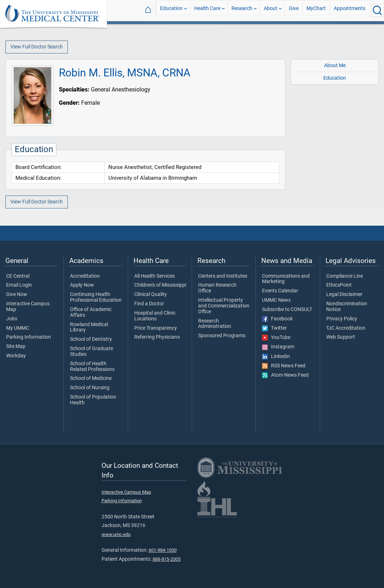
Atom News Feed (285, 375)
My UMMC (18, 328)
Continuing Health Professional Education (96, 297)
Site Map (16, 347)
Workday (16, 356)
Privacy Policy (342, 319)
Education (171, 10)
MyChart (316, 10)
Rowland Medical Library (89, 328)
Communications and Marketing (286, 279)
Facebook (277, 319)
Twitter (274, 328)
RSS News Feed (284, 366)
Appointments (350, 10)
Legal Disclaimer (344, 295)
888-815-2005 (167, 559)
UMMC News (276, 300)
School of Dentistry (91, 339)
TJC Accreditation (346, 328)
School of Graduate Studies (92, 352)
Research (242, 10)
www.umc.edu (116, 534)
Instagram (278, 347)
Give (294, 10)
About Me (335, 65)
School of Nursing (90, 388)
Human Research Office (217, 288)
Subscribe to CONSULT (287, 310)
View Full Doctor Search (37, 47)
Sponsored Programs (222, 336)
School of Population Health (93, 400)
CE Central (18, 276)
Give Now (17, 295)
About (271, 10)
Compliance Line (345, 276)
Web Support (341, 337)
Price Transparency (156, 328)
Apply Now (82, 285)
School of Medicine (91, 378)
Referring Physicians (157, 337)
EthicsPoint (339, 285)
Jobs (12, 319)
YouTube (276, 338)
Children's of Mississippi (160, 285)
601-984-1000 (163, 550)
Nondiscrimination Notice (347, 307)
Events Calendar (280, 291)
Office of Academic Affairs (91, 312)
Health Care (207, 10)
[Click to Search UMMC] (378, 10)
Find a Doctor (149, 304)
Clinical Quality (151, 295)
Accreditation (85, 276)
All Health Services (154, 276)
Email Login (19, 285)
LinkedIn (276, 357)
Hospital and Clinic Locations (155, 316)
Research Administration (215, 324)
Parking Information (29, 337)
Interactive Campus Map (28, 307)
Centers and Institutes (223, 276)
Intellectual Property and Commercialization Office (224, 306)
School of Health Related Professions (92, 367)
